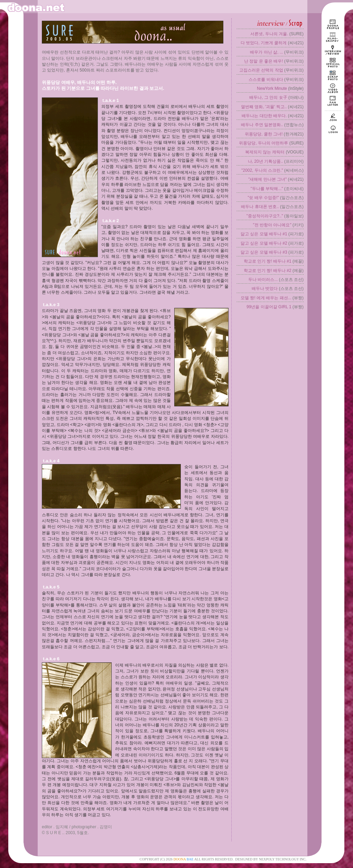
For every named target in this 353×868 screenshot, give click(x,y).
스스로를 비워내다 (266, 79)
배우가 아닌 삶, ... (266, 52)
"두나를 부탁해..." (267, 189)
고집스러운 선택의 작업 (261, 70)
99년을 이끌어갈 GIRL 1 (269, 307)
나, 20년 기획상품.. (266, 161)
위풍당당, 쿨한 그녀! (264, 134)
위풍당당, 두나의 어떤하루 (263, 143)
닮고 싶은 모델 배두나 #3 (264, 252)
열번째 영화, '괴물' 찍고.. (264, 107)
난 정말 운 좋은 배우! (264, 61)
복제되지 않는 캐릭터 (265, 152)
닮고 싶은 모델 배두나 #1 (264, 234)
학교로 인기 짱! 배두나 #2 (268, 271)
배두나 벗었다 (265, 289)
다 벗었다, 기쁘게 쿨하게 (264, 43)
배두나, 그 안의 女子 (268, 97)
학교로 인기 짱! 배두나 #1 (268, 261)
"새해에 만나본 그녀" (267, 179)
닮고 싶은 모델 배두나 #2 (264, 243)
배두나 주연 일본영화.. (262, 125)
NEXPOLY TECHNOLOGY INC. (283, 859)
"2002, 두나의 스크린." (262, 170)
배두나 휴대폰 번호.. (260, 207)
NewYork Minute (272, 88)
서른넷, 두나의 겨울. (269, 34)
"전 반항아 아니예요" (272, 225)
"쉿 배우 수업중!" (263, 198)
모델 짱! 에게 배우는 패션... (266, 298)
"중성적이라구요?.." (265, 216)
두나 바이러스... (263, 280)
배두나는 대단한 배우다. (264, 116)
